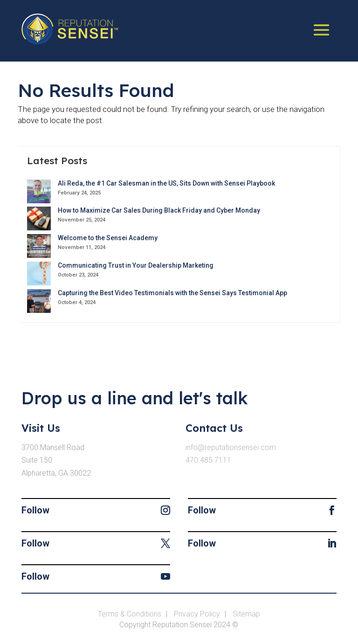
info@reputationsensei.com (231, 447)
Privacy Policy (197, 614)
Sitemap (246, 614)
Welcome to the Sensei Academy (108, 238)
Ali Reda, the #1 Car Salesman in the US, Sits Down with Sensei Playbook (166, 183)
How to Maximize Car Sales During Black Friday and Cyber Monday (159, 210)
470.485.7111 (208, 460)
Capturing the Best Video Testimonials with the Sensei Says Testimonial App (172, 293)
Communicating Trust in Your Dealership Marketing (136, 265)
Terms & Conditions (130, 614)
